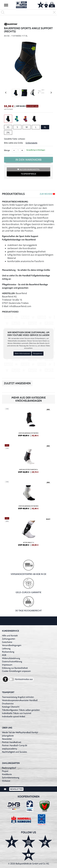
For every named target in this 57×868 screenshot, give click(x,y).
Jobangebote (8, 736)
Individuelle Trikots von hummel (17, 713)
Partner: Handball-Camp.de (15, 745)
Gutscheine (7, 642)
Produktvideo (10, 312)
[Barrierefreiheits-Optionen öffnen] (5, 679)
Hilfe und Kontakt (10, 636)
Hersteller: (9, 293)
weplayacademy (10, 749)
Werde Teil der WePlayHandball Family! (20, 732)
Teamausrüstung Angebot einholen (18, 697)
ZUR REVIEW (47, 194)
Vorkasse (6, 781)
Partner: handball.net (12, 742)
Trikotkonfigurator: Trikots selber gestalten (21, 710)
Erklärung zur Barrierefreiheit (15, 668)
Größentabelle (31, 143)
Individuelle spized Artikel (14, 716)
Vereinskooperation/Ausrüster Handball (20, 700)
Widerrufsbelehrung (11, 658)
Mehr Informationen (22, 353)
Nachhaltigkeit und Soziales (15, 752)
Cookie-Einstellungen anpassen (16, 671)
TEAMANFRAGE (28, 174)
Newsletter (7, 739)
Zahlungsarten (9, 639)
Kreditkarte (7, 774)
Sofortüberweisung (11, 778)
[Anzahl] (18, 150)
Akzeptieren (38, 353)
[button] (6, 5)
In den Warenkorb (29, 160)
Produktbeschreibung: (15, 202)
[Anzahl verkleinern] (14, 150)
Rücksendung (8, 652)
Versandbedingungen (12, 645)
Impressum (7, 665)
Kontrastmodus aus (24, 679)
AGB (4, 655)
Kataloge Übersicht (11, 707)
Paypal (5, 771)
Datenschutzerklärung (12, 662)
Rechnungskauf (9, 768)
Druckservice (8, 704)
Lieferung (6, 649)
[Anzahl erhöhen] (22, 150)
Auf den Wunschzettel (28, 169)
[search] (28, 12)
